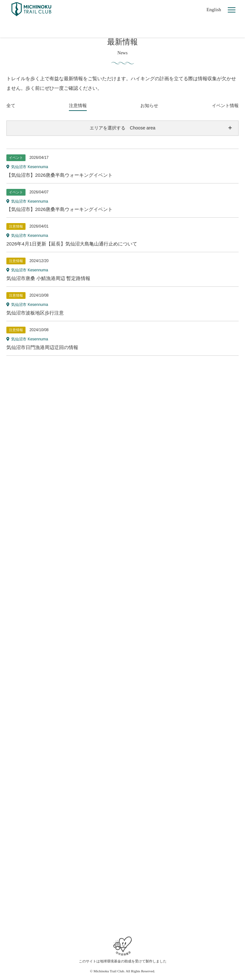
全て (11, 105)
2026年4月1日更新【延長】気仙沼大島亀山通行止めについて (72, 244)
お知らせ (149, 105)
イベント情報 (225, 105)
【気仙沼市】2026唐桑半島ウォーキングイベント (59, 175)
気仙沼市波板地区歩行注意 (35, 313)
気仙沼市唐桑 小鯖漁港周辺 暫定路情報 (48, 278)
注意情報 (78, 105)
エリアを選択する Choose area (122, 128)
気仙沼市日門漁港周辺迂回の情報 (42, 347)
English (214, 10)
